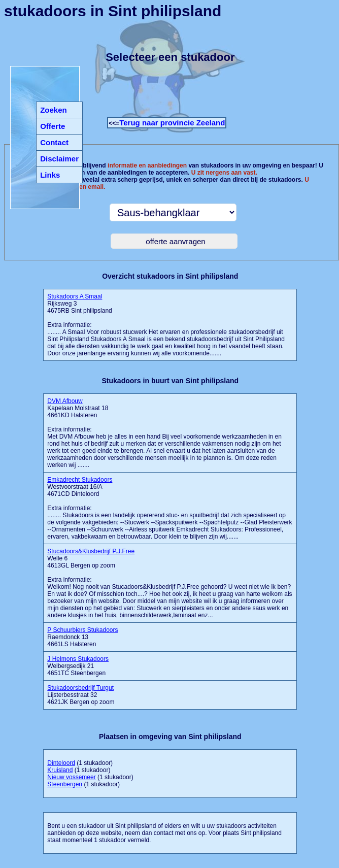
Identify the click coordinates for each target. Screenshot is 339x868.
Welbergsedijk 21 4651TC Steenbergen (78, 666)
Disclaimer (59, 159)
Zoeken (54, 110)
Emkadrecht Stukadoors (80, 480)
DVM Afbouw (65, 401)
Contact (54, 142)
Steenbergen (65, 784)
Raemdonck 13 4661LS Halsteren (82, 637)
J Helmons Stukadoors (78, 659)
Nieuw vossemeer (71, 777)
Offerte (53, 126)
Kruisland (60, 770)
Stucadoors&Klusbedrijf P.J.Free (91, 551)
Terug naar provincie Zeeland (172, 123)
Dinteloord (61, 763)
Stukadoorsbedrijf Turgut (80, 688)
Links (50, 175)
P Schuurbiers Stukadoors (82, 630)
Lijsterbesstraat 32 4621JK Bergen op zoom (81, 695)
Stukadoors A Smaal (75, 296)
